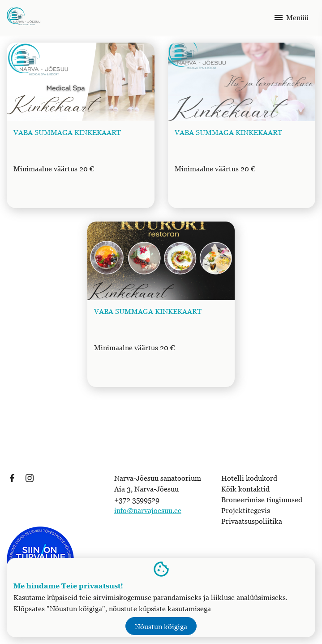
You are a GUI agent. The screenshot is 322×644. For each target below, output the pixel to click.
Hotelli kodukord (249, 478)
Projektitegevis (246, 510)
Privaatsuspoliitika (252, 521)
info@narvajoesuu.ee (148, 510)
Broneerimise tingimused (262, 500)
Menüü (291, 17)
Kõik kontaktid (245, 489)
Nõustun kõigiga (161, 627)
